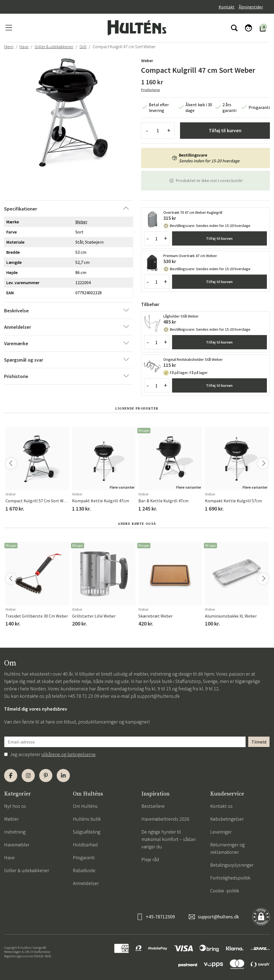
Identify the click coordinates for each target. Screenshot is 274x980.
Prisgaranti (84, 857)
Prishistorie (151, 90)
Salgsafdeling (87, 832)
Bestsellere (153, 806)
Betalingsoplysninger (232, 865)
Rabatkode (84, 870)
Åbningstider (251, 7)
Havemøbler (17, 845)
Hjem (9, 47)
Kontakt (227, 7)
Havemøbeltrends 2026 (165, 819)
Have (24, 47)
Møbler (11, 819)
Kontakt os (221, 806)
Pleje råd (150, 859)
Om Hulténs (85, 806)
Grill (83, 47)
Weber (147, 60)
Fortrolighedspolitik (230, 878)
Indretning (15, 832)
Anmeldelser (86, 883)
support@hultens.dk (158, 696)
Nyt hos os (15, 806)
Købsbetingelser (227, 819)
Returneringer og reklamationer (227, 848)
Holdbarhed (85, 845)
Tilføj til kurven (225, 130)
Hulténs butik (87, 819)
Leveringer (221, 832)
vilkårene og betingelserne (68, 754)
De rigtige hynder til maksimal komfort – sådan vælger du (169, 839)
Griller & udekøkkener (54, 47)
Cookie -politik (225, 891)
